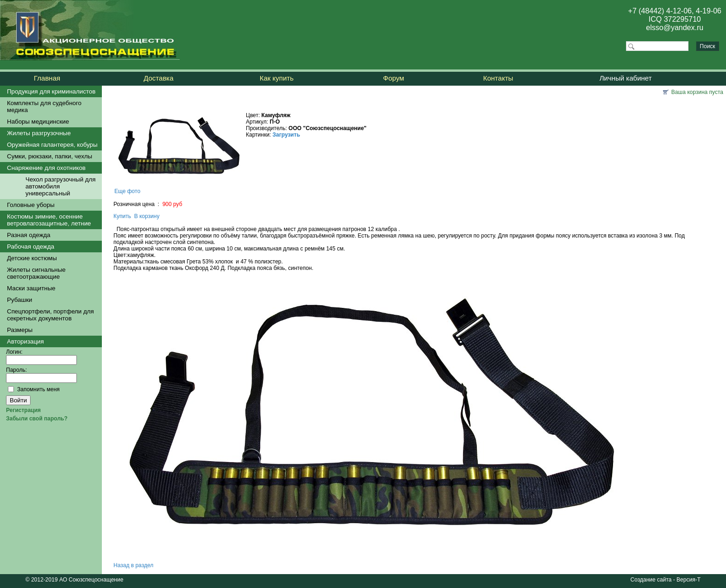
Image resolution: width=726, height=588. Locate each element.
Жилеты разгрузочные (39, 133)
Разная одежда (29, 235)
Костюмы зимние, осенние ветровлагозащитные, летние (49, 220)
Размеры (20, 330)
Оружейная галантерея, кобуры (52, 145)
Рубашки (19, 300)
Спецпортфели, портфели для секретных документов (50, 315)
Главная (47, 78)
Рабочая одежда (31, 247)
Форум (394, 78)
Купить (122, 216)
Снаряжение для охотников (46, 168)
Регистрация (23, 410)
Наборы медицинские (38, 122)
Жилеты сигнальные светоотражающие (36, 273)
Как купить (277, 78)
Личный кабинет (626, 78)
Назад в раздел (133, 565)
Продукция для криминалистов (51, 91)
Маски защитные (31, 288)
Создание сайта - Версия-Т (666, 580)
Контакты (498, 78)
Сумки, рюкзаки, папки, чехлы (50, 156)
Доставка (158, 78)
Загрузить (286, 135)
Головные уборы (31, 205)
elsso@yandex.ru (675, 28)
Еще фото (127, 191)
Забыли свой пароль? (37, 419)
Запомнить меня (38, 389)
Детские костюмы (32, 258)
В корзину (147, 216)
